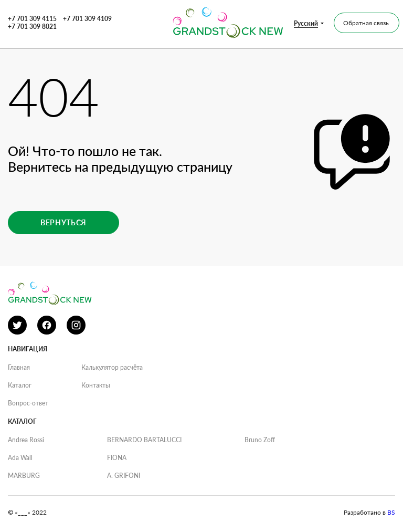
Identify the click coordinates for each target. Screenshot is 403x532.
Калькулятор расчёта (112, 367)
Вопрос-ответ (28, 403)
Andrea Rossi (26, 440)
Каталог (20, 385)
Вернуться (63, 222)
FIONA (117, 458)
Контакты (96, 385)
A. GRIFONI (124, 476)
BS (391, 512)
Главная (19, 367)
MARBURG (24, 476)
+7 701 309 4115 (32, 19)
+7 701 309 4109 (87, 19)
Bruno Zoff (260, 440)
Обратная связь (366, 23)
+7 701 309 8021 (32, 27)
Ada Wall (20, 458)
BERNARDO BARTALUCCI (144, 440)
